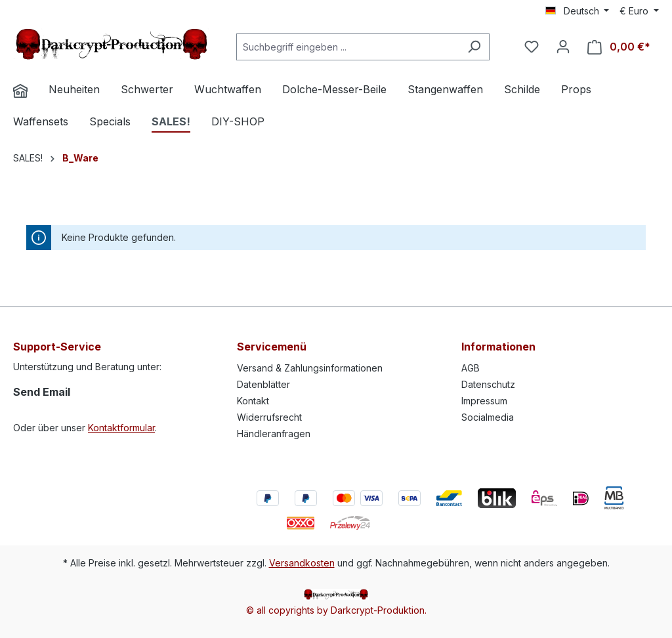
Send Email (42, 392)
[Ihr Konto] (563, 47)
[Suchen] (474, 47)
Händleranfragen (274, 434)
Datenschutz (488, 384)
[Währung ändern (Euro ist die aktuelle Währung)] (639, 11)
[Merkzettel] (532, 47)
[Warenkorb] (619, 47)
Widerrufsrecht (269, 417)
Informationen (498, 347)
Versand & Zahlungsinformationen (310, 368)
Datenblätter (263, 384)
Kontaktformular (121, 428)
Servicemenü (272, 347)
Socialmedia (488, 417)
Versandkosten (302, 563)
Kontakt (253, 401)
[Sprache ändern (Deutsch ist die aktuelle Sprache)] (577, 11)
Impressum (484, 401)
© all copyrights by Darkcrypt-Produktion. (336, 610)
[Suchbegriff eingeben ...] (348, 47)
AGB (471, 368)
